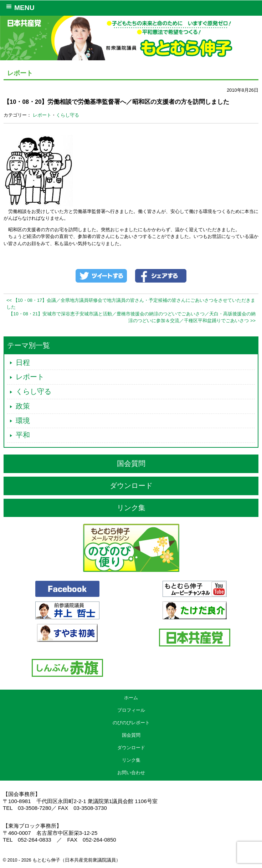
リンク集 (131, 508)
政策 (23, 406)
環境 (23, 421)
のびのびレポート (131, 723)
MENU (19, 7)
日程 (23, 362)
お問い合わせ (131, 773)
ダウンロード (131, 486)
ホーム (131, 698)
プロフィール (131, 710)
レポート (42, 115)
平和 (23, 435)
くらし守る (68, 115)
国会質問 (131, 463)
